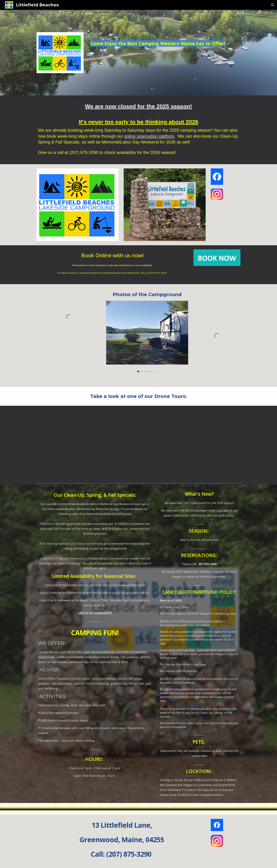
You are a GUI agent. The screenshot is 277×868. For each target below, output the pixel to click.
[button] (273, 5)
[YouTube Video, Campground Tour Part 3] (138, 444)
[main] (165, 49)
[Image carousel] (147, 337)
